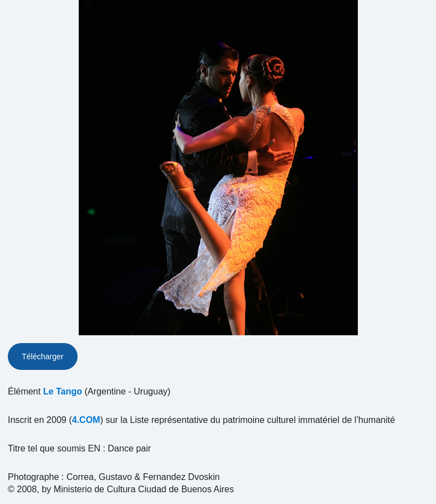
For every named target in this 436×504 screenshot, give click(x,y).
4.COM (86, 420)
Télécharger (43, 356)
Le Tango (63, 391)
